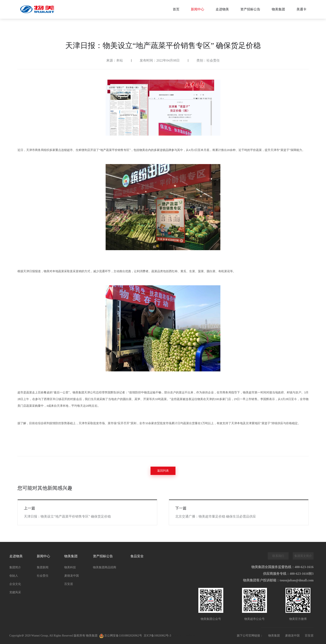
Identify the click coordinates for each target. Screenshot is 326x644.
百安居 (69, 584)
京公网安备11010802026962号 (121, 636)
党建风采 (15, 592)
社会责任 (43, 576)
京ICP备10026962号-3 (157, 636)
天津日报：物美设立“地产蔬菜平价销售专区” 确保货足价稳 (67, 516)
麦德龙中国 (72, 576)
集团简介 (15, 567)
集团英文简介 (303, 556)
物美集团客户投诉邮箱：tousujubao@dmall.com (278, 580)
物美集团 (278, 9)
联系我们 (278, 556)
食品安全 (137, 556)
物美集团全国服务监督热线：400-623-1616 (282, 567)
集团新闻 (43, 567)
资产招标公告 (250, 9)
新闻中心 (198, 9)
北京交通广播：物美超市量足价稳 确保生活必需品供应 (216, 516)
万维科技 (190, 636)
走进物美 (222, 9)
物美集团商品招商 (105, 567)
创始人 (14, 576)
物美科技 (70, 567)
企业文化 (15, 584)
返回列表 (163, 471)
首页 (176, 9)
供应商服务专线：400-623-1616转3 (288, 574)
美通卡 (301, 9)
